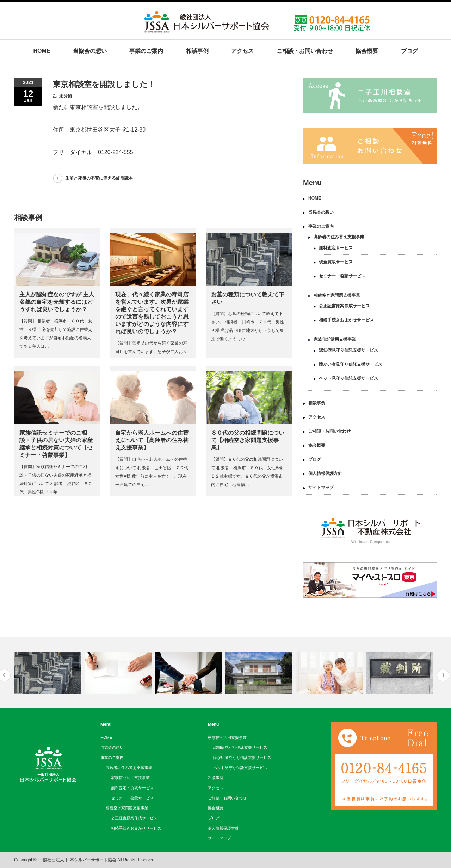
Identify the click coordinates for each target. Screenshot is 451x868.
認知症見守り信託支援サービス (348, 350)
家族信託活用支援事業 (335, 339)
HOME (42, 51)
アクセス (242, 51)
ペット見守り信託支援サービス (348, 378)
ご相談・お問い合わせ (305, 51)
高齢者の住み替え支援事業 (339, 237)
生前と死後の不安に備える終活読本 (99, 178)
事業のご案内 (146, 51)
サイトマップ (321, 488)
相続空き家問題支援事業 (337, 295)
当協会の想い (90, 51)
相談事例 (197, 51)
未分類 (66, 96)
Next (443, 675)
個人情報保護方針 (325, 473)
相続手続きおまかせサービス (346, 320)
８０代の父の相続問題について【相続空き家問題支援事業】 (248, 440)
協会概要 (367, 51)
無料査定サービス (336, 248)
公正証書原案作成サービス (344, 306)
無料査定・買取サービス (132, 788)
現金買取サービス (336, 262)
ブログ (409, 51)
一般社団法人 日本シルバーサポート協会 (77, 860)
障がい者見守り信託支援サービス (351, 364)
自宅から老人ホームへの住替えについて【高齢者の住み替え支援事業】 (152, 440)
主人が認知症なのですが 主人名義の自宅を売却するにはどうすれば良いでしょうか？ (57, 302)
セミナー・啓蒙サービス (342, 276)
